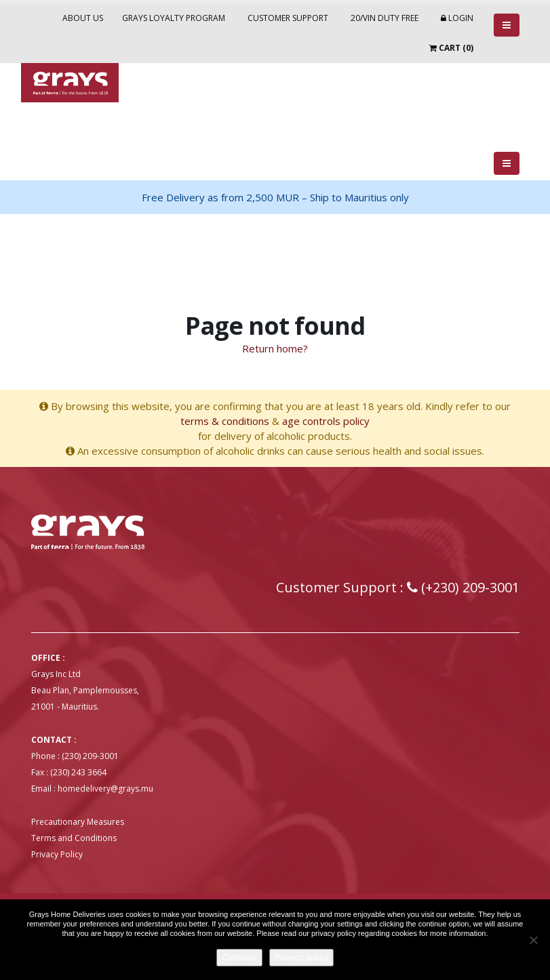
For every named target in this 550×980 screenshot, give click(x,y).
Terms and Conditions (74, 838)
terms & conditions (225, 421)
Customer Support (288, 18)
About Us (83, 18)
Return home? (275, 348)
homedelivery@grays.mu (105, 789)
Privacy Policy (57, 854)
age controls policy (326, 421)
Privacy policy (301, 957)
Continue (239, 957)
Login (457, 18)
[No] (533, 940)
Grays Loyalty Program (174, 18)
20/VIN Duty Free (385, 18)
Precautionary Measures (78, 822)
